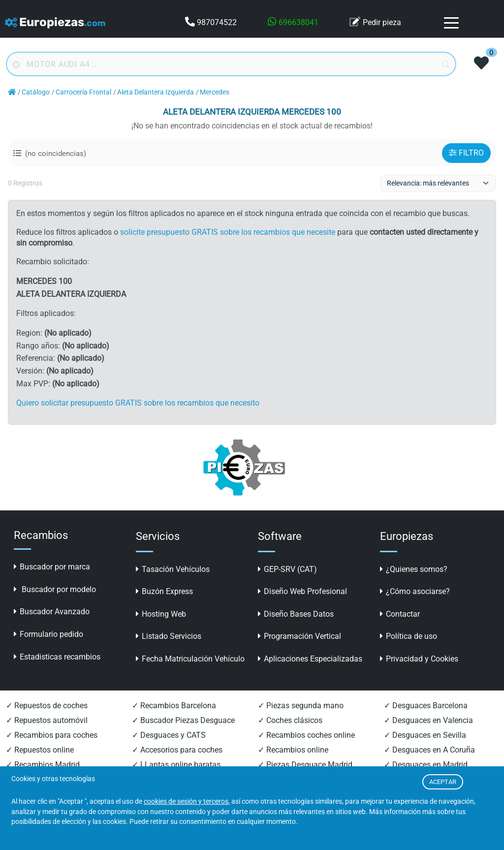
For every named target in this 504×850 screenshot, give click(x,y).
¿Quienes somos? (414, 569)
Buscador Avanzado (52, 612)
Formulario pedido (48, 634)
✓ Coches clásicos (290, 720)
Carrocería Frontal (83, 92)
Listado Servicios (169, 636)
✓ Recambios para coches (52, 735)
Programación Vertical (299, 636)
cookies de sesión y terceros (186, 801)
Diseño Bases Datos (296, 614)
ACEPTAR (443, 782)
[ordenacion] (438, 183)
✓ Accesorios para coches (177, 750)
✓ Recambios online (293, 750)
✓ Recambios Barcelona (174, 706)
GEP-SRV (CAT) (287, 569)
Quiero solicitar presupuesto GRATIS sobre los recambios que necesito (138, 403)
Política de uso (409, 636)
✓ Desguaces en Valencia (428, 720)
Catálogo (36, 92)
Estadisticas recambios (57, 657)
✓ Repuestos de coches (47, 706)
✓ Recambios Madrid (43, 765)
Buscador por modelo (55, 589)
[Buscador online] (231, 64)
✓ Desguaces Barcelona (426, 706)
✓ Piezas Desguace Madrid (305, 765)
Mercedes (215, 92)
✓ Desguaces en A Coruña (429, 750)
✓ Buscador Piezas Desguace (183, 720)
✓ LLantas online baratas (176, 765)
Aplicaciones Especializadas (310, 659)
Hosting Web (161, 614)
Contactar (400, 614)
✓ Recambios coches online (306, 735)
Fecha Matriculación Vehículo (190, 659)
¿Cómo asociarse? (415, 591)
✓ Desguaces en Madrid (426, 765)
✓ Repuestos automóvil (47, 720)
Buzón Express (164, 591)
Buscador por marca (52, 567)
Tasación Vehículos (173, 569)
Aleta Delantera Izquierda (156, 92)
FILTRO (466, 153)
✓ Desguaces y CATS (169, 735)
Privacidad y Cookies (419, 659)
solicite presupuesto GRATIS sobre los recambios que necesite (228, 232)
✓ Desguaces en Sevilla (425, 735)
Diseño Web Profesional (302, 591)
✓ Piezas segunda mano (301, 706)
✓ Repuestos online (40, 750)
